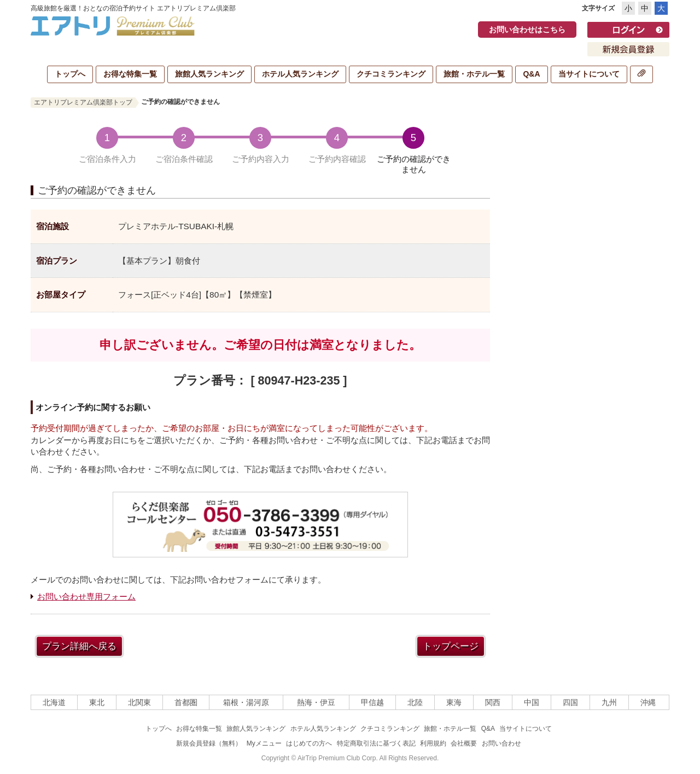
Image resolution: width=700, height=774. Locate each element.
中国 (532, 702)
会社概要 (464, 743)
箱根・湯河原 (246, 702)
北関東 (139, 702)
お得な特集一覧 (130, 74)
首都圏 (186, 702)
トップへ (70, 74)
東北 (97, 702)
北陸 (415, 702)
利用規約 (433, 743)
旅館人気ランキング (209, 74)
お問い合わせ (501, 743)
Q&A (531, 74)
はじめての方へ (309, 743)
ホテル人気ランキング (300, 74)
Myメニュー (264, 743)
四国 (570, 702)
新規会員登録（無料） (209, 743)
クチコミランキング (391, 74)
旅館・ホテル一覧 (474, 74)
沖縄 (648, 702)
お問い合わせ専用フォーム (86, 596)
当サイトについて (589, 74)
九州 (609, 702)
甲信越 (372, 702)
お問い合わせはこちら (527, 30)
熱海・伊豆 (316, 702)
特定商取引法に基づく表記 (376, 743)
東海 (454, 702)
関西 (493, 702)
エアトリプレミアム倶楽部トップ (83, 102)
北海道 (54, 702)
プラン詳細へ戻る (79, 646)
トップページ (451, 646)
